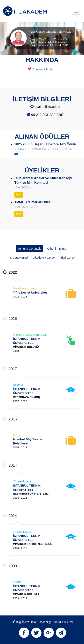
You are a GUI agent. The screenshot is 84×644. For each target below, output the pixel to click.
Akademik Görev (44, 258)
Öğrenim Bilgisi (57, 249)
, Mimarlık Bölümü (60, 45)
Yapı (41, 39)
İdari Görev (67, 258)
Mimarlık (44, 46)
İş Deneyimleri (19, 258)
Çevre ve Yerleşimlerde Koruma (61, 39)
